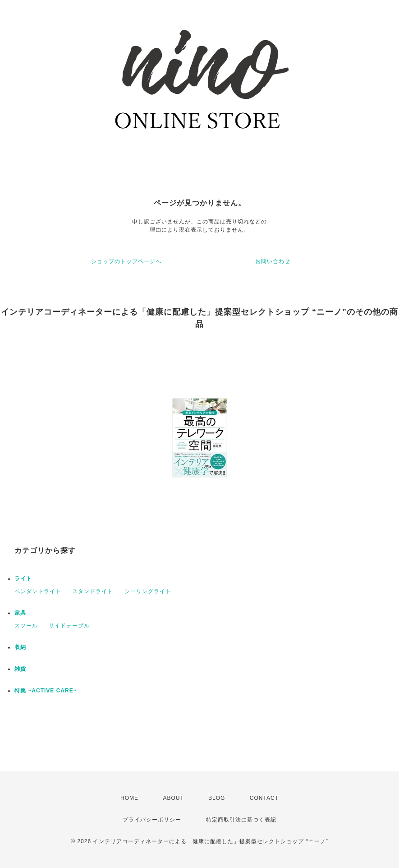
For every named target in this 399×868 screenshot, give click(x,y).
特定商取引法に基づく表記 (241, 820)
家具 (20, 613)
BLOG (217, 798)
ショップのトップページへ (126, 261)
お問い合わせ (273, 261)
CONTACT (264, 798)
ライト (23, 579)
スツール (26, 626)
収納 (20, 647)
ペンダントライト (38, 591)
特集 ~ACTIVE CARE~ (46, 691)
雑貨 (20, 669)
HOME (129, 798)
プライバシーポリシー (152, 820)
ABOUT (173, 798)
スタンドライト (93, 591)
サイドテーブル (69, 626)
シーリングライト (148, 591)
